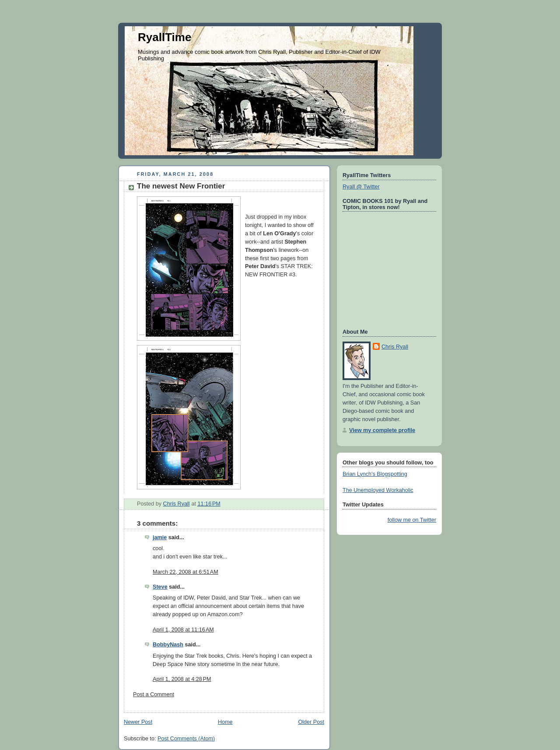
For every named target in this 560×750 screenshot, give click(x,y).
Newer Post (138, 722)
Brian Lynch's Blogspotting (375, 474)
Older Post (311, 722)
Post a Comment (154, 694)
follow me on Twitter (412, 520)
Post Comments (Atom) (186, 739)
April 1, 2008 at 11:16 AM (183, 630)
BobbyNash (168, 645)
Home (225, 722)
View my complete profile (382, 430)
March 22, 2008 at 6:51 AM (185, 572)
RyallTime (164, 37)
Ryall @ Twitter (361, 187)
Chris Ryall (395, 347)
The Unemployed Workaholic (378, 490)
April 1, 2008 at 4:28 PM (182, 679)
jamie (160, 537)
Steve (160, 587)
